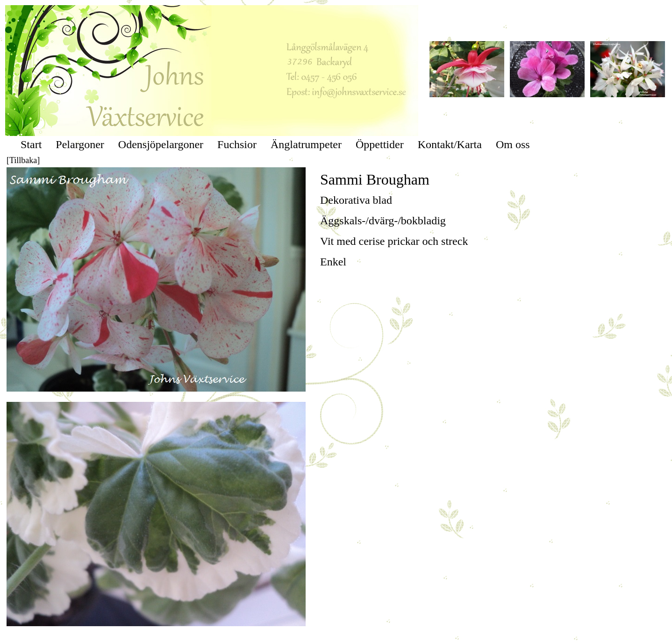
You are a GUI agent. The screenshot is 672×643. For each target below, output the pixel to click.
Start (31, 144)
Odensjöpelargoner (161, 144)
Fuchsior (237, 144)
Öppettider (380, 144)
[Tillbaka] (23, 160)
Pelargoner (80, 144)
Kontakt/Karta (450, 144)
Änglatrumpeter (306, 144)
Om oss (513, 144)
